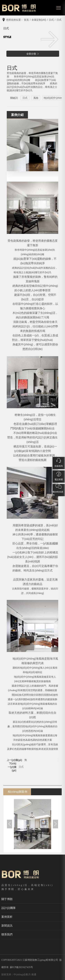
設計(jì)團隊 (9, 908)
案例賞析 (7, 917)
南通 (34, 975)
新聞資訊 (7, 926)
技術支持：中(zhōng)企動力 (16, 975)
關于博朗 (7, 899)
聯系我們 (7, 934)
